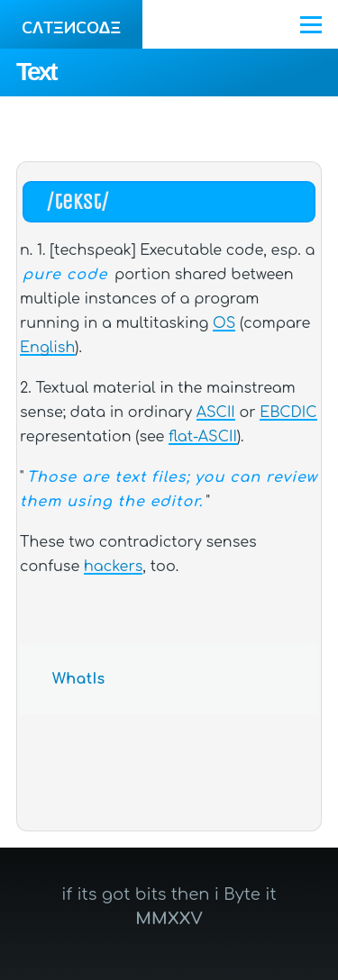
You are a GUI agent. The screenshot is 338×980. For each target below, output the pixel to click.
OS (224, 323)
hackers (113, 567)
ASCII (216, 413)
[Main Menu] (311, 24)
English (47, 348)
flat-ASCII (203, 437)
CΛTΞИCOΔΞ (71, 28)
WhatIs (79, 679)
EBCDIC (288, 413)
